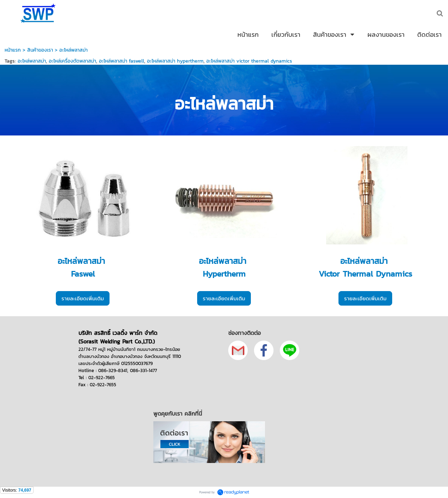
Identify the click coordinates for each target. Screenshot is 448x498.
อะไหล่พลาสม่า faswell (122, 61)
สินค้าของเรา (41, 50)
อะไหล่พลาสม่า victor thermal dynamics (249, 61)
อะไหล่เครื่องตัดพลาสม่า (72, 61)
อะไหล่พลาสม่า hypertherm (175, 61)
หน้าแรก (13, 50)
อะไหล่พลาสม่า (32, 61)
